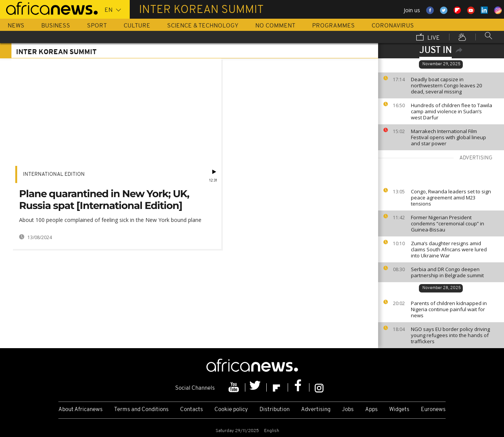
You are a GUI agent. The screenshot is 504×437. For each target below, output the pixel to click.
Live (428, 38)
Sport (97, 26)
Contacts (192, 410)
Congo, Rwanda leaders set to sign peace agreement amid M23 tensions (451, 198)
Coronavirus (393, 26)
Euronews (433, 410)
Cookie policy (231, 410)
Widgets (399, 410)
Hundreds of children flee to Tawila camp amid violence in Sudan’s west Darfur (452, 111)
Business (56, 26)
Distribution (275, 410)
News (16, 26)
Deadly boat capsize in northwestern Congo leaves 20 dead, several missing (446, 85)
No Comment (275, 26)
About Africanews (81, 410)
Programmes (333, 26)
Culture (137, 26)
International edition (54, 174)
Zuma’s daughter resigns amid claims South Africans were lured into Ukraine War (449, 249)
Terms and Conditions (141, 410)
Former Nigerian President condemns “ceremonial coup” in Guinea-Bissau (448, 223)
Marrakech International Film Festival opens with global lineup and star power (448, 137)
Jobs (348, 410)
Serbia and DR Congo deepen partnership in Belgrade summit (447, 272)
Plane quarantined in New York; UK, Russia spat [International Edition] (104, 200)
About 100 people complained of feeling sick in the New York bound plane (110, 220)
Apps (371, 410)
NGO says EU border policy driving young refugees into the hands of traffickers (450, 335)
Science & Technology (203, 26)
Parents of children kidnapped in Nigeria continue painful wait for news (449, 309)
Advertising (316, 410)
